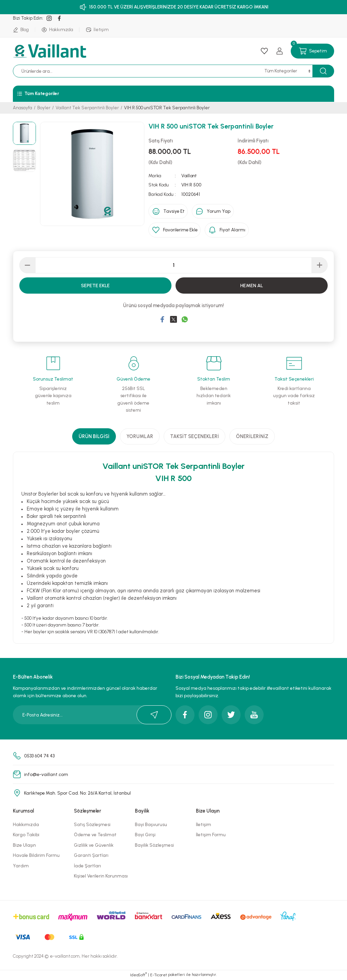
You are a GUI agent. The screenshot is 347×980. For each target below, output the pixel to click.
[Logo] (51, 51)
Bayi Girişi (145, 835)
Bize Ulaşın (24, 845)
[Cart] (312, 51)
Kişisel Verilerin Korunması (101, 876)
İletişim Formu (211, 835)
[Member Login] (280, 51)
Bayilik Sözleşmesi (154, 845)
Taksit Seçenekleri (195, 437)
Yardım (21, 866)
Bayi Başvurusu (151, 825)
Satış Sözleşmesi (92, 825)
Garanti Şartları (91, 856)
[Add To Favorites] (175, 230)
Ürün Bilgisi (94, 437)
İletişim (203, 825)
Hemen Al (252, 286)
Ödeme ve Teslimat (95, 835)
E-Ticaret (159, 975)
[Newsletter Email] (92, 715)
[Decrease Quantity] (27, 266)
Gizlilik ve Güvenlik (94, 845)
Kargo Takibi (26, 835)
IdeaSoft (138, 975)
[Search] (147, 71)
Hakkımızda (26, 825)
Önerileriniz (252, 437)
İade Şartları (87, 866)
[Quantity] (173, 266)
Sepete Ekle (96, 286)
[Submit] (154, 715)
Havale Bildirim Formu (36, 856)
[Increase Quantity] (320, 266)
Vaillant (189, 176)
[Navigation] (173, 94)
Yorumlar (140, 437)
